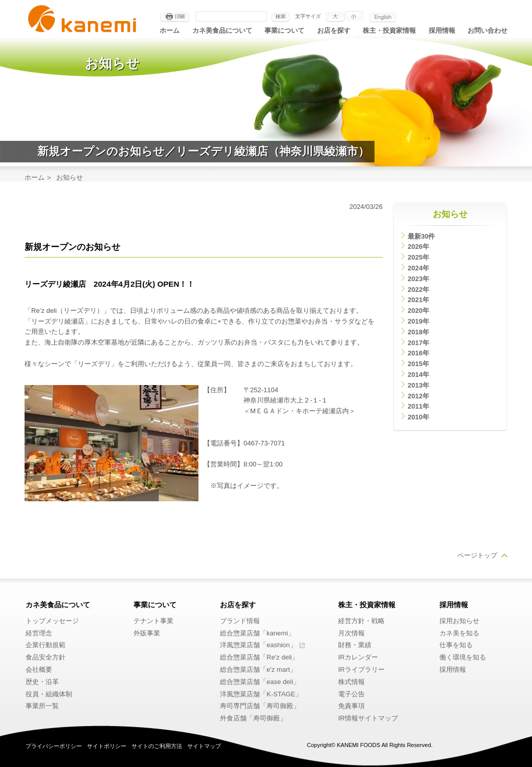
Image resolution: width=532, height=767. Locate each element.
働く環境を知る (463, 657)
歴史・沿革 (42, 682)
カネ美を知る (459, 633)
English (383, 17)
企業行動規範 (46, 645)
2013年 (418, 385)
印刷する (175, 17)
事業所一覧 (42, 706)
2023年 (418, 279)
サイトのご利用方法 (157, 746)
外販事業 (147, 633)
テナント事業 (153, 621)
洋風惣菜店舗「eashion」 (258, 645)
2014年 (418, 375)
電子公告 (351, 694)
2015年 (418, 364)
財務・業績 (355, 645)
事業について (284, 30)
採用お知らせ (459, 621)
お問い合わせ (487, 30)
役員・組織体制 (49, 694)
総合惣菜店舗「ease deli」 (260, 682)
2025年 (418, 257)
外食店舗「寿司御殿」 (253, 718)
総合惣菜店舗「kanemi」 (257, 633)
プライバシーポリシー (54, 746)
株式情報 (351, 682)
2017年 (418, 343)
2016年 (418, 353)
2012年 (418, 396)
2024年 (418, 268)
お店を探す (334, 30)
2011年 (418, 406)
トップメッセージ (52, 621)
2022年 (418, 290)
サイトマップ (204, 746)
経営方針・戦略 (361, 621)
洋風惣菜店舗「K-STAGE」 (261, 694)
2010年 (418, 417)
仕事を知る (456, 645)
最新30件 (421, 236)
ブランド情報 (240, 621)
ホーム (170, 30)
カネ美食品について (222, 30)
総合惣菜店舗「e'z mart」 (258, 669)
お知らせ (450, 214)
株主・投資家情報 (389, 30)
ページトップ (477, 555)
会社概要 (39, 669)
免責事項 (351, 706)
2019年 (418, 321)
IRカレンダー (358, 657)
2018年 (418, 332)
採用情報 (442, 30)
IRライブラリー (361, 669)
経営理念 (39, 633)
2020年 (418, 311)
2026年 (418, 247)
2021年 (418, 300)
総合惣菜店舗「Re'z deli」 (259, 657)
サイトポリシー (107, 746)
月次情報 (351, 633)
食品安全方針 (46, 657)
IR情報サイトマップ (368, 718)
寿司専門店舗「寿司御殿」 (260, 706)
